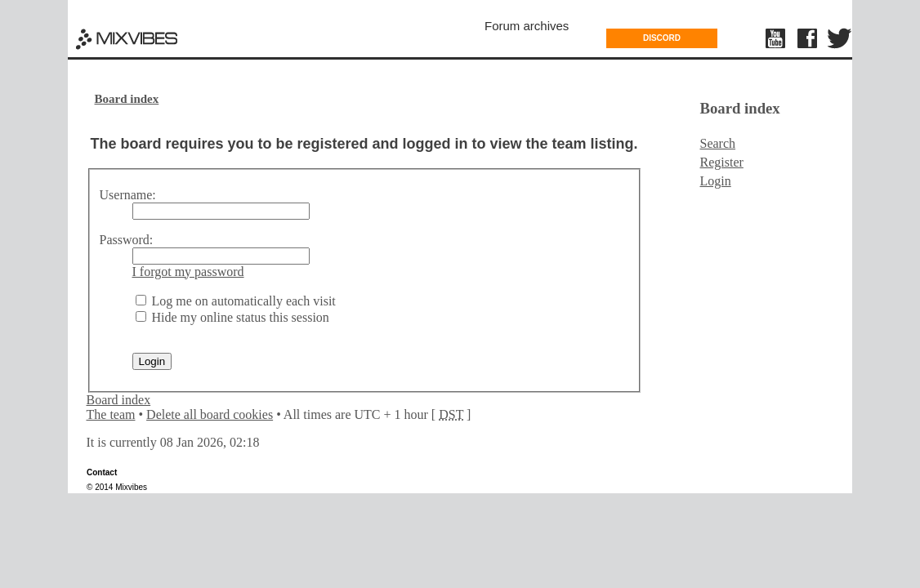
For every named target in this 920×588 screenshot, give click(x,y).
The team (111, 414)
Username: (128, 195)
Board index (127, 99)
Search (718, 143)
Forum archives (527, 26)
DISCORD (662, 38)
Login (716, 181)
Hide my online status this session (232, 317)
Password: (127, 240)
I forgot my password (188, 272)
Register (722, 162)
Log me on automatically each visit (236, 301)
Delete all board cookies (210, 414)
